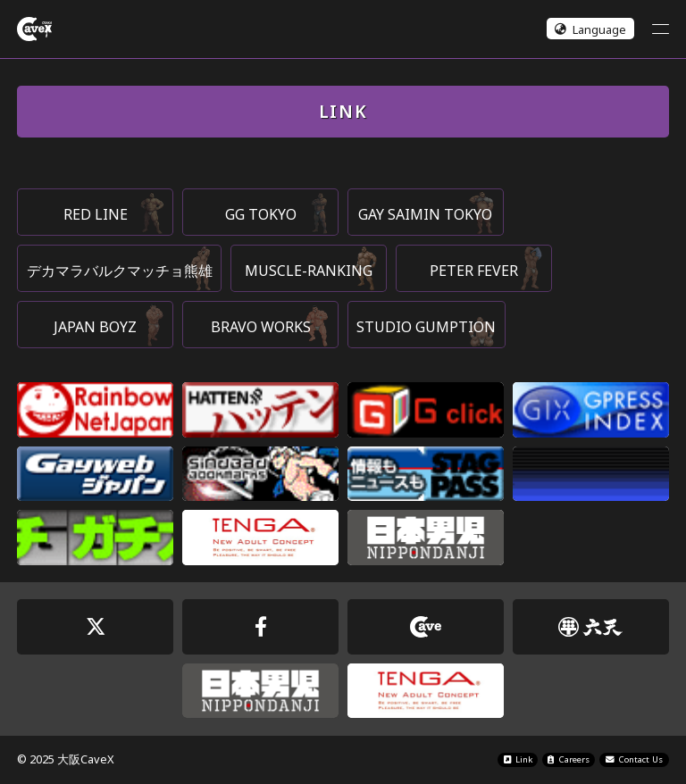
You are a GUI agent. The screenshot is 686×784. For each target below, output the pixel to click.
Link (518, 759)
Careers (569, 759)
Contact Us (635, 759)
